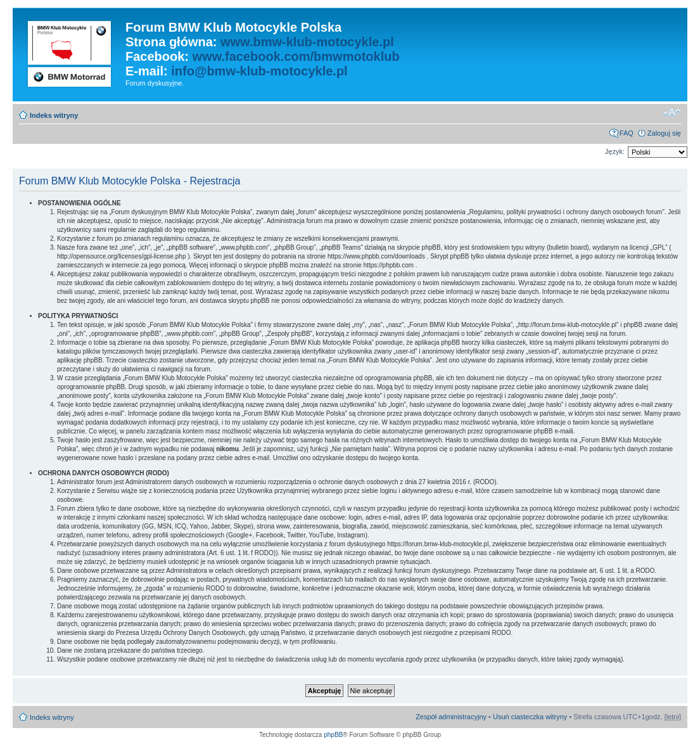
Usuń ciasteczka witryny (530, 717)
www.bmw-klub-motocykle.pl (307, 42)
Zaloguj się (664, 133)
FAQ (627, 133)
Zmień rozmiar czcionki (672, 113)
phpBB (333, 735)
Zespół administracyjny (451, 717)
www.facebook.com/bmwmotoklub (296, 56)
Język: (615, 151)
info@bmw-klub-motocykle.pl (259, 71)
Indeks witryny (54, 115)
